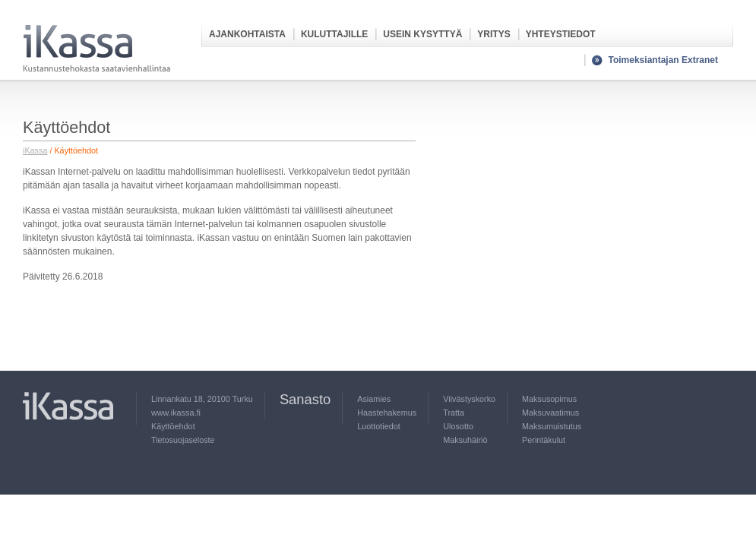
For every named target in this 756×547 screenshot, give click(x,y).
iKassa (35, 150)
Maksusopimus (549, 399)
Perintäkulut (544, 440)
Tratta (454, 413)
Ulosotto (458, 426)
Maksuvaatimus (550, 413)
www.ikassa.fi (176, 413)
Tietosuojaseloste (183, 440)
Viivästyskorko (469, 399)
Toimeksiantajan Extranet (664, 60)
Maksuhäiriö (465, 440)
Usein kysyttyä (422, 34)
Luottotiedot (378, 426)
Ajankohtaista (247, 34)
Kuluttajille (334, 34)
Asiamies (374, 399)
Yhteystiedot (561, 34)
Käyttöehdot (173, 426)
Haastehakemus (387, 413)
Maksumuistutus (552, 426)
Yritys (493, 34)
